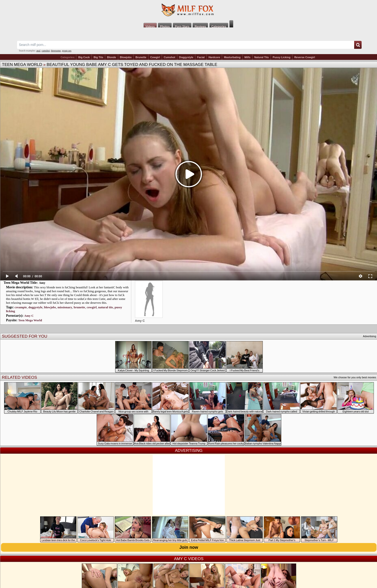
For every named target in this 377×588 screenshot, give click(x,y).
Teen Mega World (22, 65)
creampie (21, 307)
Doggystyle (186, 57)
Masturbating (232, 57)
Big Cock (84, 57)
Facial (201, 57)
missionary (65, 307)
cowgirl (92, 307)
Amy (42, 283)
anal (38, 51)
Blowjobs (126, 57)
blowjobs (50, 307)
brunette (79, 307)
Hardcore (214, 57)
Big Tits (98, 57)
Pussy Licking (282, 57)
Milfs (248, 57)
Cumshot (170, 57)
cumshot (46, 51)
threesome (56, 51)
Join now (189, 547)
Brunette (141, 57)
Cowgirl (155, 57)
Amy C (29, 316)
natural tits (106, 307)
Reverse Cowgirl (305, 57)
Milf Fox (188, 10)
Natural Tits (262, 57)
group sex (67, 51)
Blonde (111, 57)
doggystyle (35, 307)
